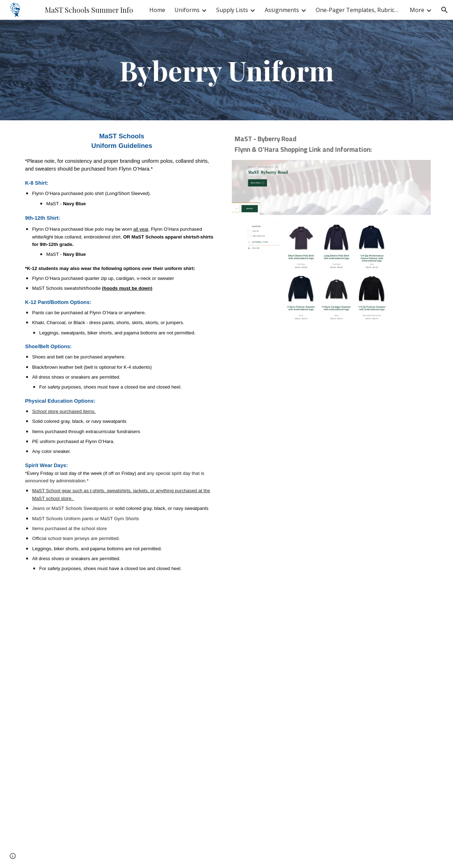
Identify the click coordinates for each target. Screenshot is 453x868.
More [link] (417, 10)
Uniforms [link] (187, 10)
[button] (445, 10)
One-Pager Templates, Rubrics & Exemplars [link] (358, 10)
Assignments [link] (282, 10)
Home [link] (157, 10)
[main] (226, 70)
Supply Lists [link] (232, 10)
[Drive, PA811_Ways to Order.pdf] (331, 595)
